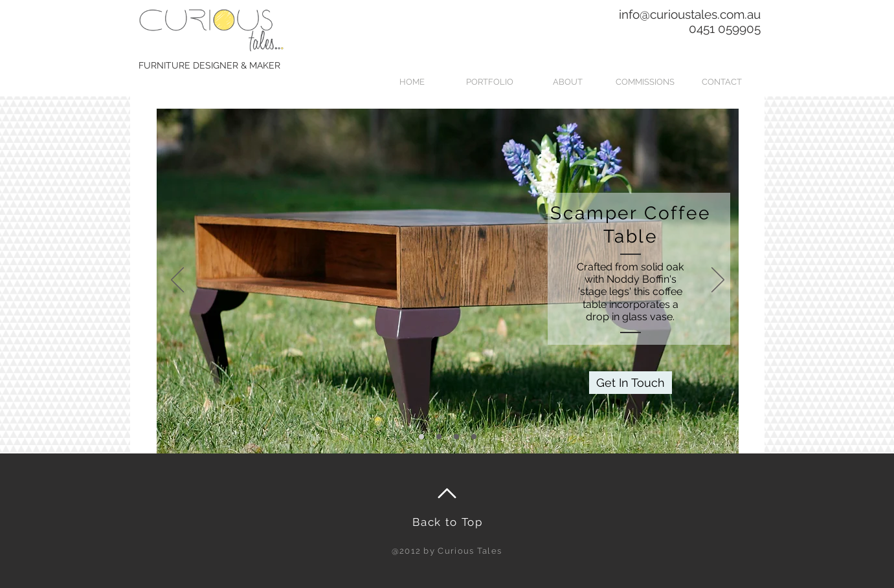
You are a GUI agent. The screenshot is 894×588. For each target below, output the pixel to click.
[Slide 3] (456, 437)
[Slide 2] (439, 437)
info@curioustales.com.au (690, 14)
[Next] (718, 281)
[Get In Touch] (631, 383)
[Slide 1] (421, 437)
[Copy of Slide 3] (474, 437)
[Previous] (177, 281)
